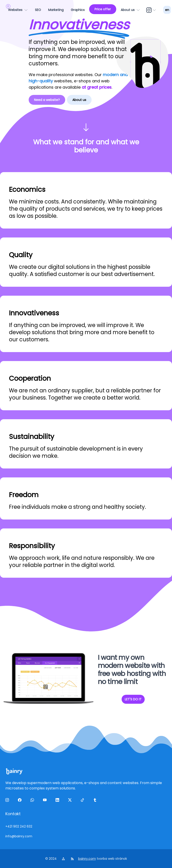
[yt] (46, 801)
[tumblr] (96, 801)
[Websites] (18, 10)
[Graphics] (78, 10)
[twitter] (71, 801)
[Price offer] (103, 9)
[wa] (33, 801)
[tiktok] (83, 801)
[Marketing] (56, 10)
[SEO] (38, 10)
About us (79, 100)
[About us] (130, 10)
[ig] (152, 10)
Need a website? (47, 100)
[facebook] (21, 801)
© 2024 (51, 859)
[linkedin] (58, 801)
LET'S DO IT (133, 699)
